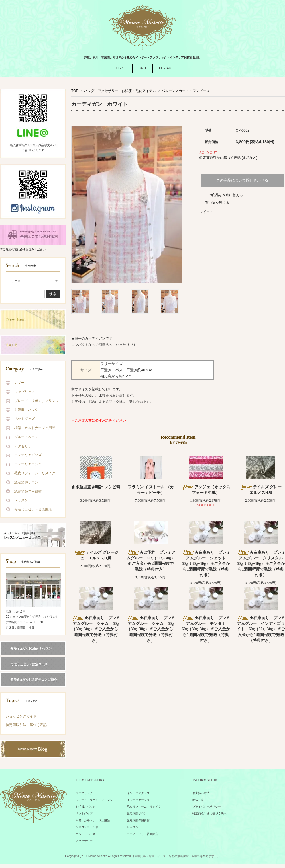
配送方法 (198, 800)
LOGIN (119, 68)
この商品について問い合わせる (242, 180)
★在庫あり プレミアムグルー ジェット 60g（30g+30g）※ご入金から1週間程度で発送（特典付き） (206, 564)
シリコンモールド (87, 827)
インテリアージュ (28, 464)
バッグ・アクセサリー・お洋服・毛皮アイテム (120, 91)
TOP (75, 91)
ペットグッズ (25, 419)
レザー (19, 383)
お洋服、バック (26, 410)
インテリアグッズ (28, 455)
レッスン (21, 500)
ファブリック (25, 392)
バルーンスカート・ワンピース (186, 91)
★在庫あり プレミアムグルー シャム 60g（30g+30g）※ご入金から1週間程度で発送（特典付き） (96, 629)
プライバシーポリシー (207, 807)
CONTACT (166, 68)
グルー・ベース (26, 437)
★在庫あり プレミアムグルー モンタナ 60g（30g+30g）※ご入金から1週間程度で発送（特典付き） (206, 629)
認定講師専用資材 (28, 491)
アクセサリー (25, 446)
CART (142, 68)
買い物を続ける (217, 203)
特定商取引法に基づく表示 (209, 813)
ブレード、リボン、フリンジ (36, 401)
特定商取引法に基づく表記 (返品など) (228, 158)
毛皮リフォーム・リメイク (35, 473)
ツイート (206, 212)
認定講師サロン (26, 482)
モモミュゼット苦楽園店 (33, 509)
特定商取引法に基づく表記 (26, 725)
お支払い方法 (201, 793)
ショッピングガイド (21, 716)
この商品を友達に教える (224, 195)
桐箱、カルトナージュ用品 (35, 428)
